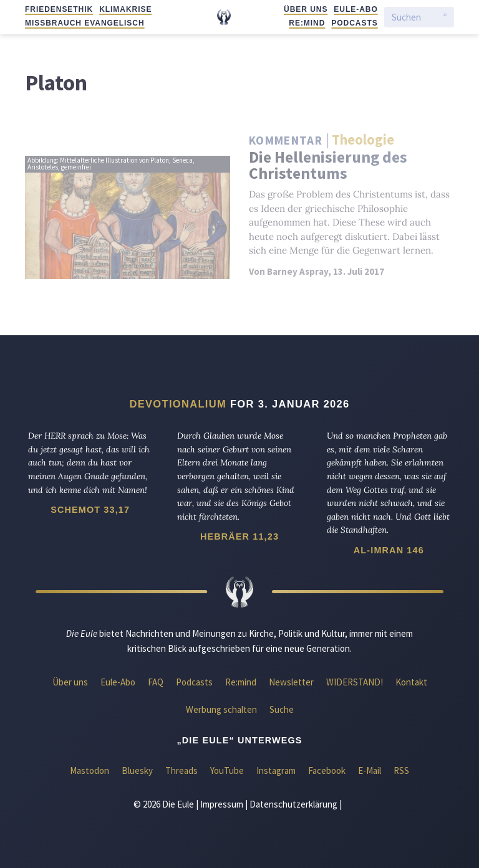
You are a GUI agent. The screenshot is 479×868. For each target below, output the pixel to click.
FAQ (156, 682)
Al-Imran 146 (389, 550)
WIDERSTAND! (355, 682)
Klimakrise (125, 9)
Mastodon (90, 770)
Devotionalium (178, 404)
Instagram (276, 770)
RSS (401, 770)
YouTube (227, 770)
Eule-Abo (356, 9)
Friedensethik (59, 9)
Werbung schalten (221, 709)
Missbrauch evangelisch (85, 23)
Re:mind (307, 23)
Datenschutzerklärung (293, 804)
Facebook (327, 770)
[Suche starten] (445, 17)
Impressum (222, 804)
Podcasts (354, 23)
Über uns (306, 9)
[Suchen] (414, 17)
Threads (181, 770)
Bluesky (137, 770)
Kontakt (411, 682)
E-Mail (370, 770)
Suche (282, 709)
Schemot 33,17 (90, 510)
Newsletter (291, 682)
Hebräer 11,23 (239, 537)
